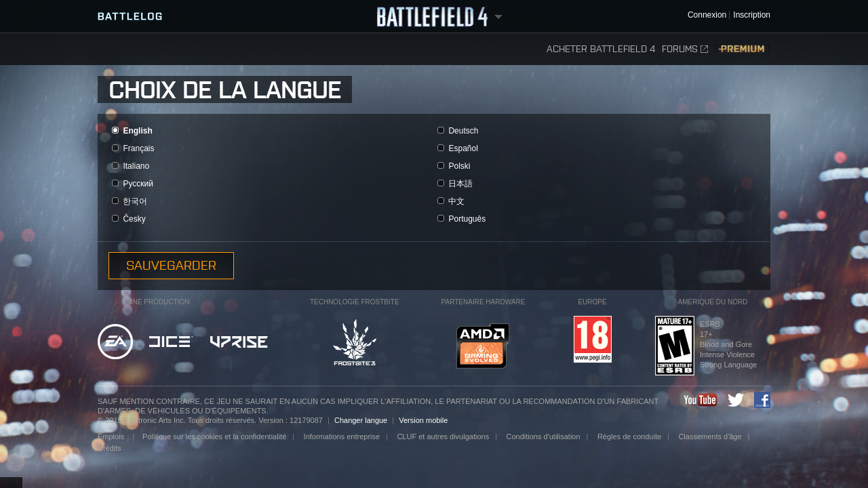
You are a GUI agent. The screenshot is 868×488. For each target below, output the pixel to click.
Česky (134, 219)
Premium (743, 49)
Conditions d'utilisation (543, 436)
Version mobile (423, 420)
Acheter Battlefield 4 (601, 49)
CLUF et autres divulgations (443, 436)
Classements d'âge (710, 436)
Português (467, 219)
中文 (456, 201)
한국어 (135, 201)
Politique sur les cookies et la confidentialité (214, 436)
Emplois (112, 436)
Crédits (110, 448)
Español (463, 148)
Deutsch (463, 131)
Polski (459, 166)
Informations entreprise (342, 436)
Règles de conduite (629, 436)
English (137, 131)
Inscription (752, 15)
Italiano (136, 166)
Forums (685, 49)
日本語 (460, 184)
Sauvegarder (171, 265)
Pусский (138, 184)
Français (138, 148)
